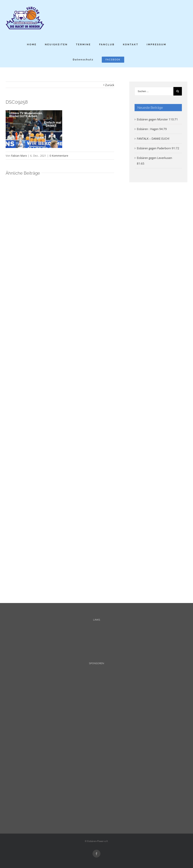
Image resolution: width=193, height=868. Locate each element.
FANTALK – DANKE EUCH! (153, 139)
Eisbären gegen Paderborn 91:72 (158, 148)
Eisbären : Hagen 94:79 (152, 129)
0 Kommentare (59, 156)
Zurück (110, 85)
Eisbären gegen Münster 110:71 (157, 119)
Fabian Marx (19, 156)
